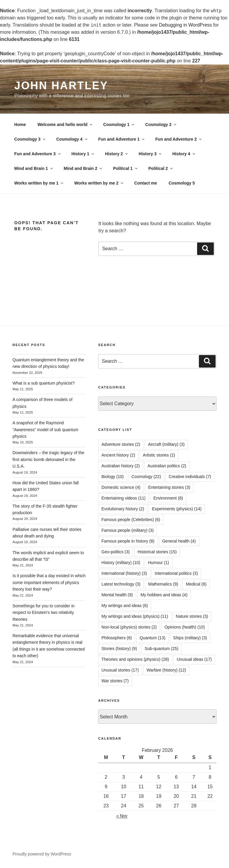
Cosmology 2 (161, 125)
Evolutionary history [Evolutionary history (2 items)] (123, 509)
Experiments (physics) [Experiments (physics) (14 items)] (177, 509)
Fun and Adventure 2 (179, 139)
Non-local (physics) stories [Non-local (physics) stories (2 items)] (129, 627)
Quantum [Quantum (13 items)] (152, 638)
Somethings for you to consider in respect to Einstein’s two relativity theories (44, 613)
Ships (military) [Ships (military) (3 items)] (190, 638)
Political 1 (126, 168)
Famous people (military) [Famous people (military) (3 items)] (127, 530)
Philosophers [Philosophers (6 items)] (117, 638)
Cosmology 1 (119, 125)
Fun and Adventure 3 (38, 154)
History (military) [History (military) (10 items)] (121, 563)
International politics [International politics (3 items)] (176, 573)
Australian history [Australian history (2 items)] (120, 466)
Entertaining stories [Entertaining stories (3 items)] (169, 487)
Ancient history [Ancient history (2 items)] (118, 455)
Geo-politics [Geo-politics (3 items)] (116, 552)
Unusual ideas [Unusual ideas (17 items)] (194, 659)
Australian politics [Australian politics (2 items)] (167, 466)
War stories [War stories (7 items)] (115, 681)
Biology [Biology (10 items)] (113, 477)
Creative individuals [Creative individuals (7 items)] (190, 477)
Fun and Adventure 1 (122, 139)
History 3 (150, 154)
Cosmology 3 (30, 139)
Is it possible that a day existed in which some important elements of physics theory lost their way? (49, 582)
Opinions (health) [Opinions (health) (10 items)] (184, 627)
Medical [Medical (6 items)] (196, 584)
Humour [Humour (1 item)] (158, 563)
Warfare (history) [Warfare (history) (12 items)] (167, 670)
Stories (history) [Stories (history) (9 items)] (119, 649)
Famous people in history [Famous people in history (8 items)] (128, 541)
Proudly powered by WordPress (42, 854)
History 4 (184, 154)
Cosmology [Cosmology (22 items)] (146, 477)
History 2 (117, 154)
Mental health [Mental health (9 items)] (117, 595)
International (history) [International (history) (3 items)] (124, 573)
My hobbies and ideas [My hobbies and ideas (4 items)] (164, 595)
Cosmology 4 (72, 139)
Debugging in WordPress (185, 25)
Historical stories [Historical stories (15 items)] (157, 552)
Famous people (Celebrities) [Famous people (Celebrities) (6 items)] (131, 520)
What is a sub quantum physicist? (44, 383)
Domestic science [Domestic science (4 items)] (121, 487)
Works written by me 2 (99, 183)
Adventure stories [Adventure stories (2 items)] (121, 444)
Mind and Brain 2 (83, 168)
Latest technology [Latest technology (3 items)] (121, 584)
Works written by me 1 (39, 183)
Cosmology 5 (182, 183)
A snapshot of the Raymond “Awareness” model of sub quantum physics (45, 430)
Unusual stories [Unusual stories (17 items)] (120, 670)
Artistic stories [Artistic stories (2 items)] (159, 455)
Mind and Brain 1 (34, 168)
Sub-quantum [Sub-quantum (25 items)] (161, 649)
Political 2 (161, 168)
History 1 (83, 154)
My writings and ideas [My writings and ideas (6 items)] (125, 606)
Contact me (146, 183)
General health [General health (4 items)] (179, 541)
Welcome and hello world (65, 125)
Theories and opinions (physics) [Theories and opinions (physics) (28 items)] (135, 659)
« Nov (122, 816)
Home (20, 125)
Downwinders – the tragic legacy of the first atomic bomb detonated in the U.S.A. (48, 459)
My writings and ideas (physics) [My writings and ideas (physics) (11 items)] (135, 616)
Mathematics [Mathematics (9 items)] (163, 584)
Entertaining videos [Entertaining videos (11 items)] (123, 498)
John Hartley (61, 86)
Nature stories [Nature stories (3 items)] (192, 616)
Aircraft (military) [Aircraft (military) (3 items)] (166, 444)
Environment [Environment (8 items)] (168, 498)
